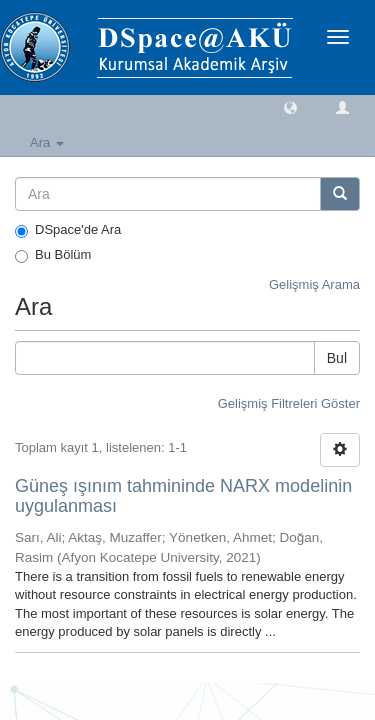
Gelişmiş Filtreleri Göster (289, 403)
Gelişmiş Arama (314, 284)
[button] (290, 106)
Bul (337, 358)
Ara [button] (47, 142)
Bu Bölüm (53, 255)
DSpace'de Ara (68, 230)
